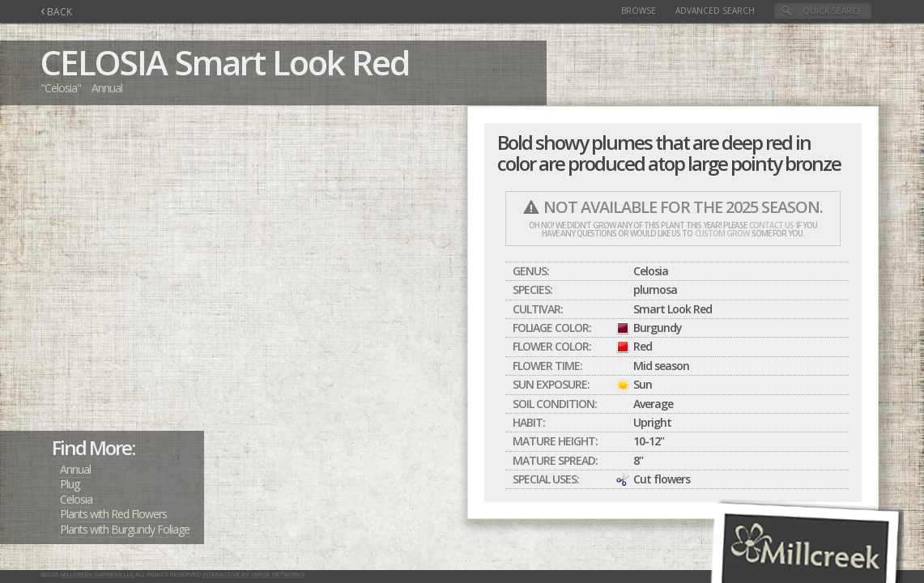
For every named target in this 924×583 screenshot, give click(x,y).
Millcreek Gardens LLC (98, 574)
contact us (771, 225)
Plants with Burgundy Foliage (125, 529)
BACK (56, 12)
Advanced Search (715, 11)
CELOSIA (104, 62)
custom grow (722, 233)
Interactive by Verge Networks (253, 574)
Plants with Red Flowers (113, 514)
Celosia (76, 499)
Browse (639, 11)
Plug (70, 484)
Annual (75, 469)
